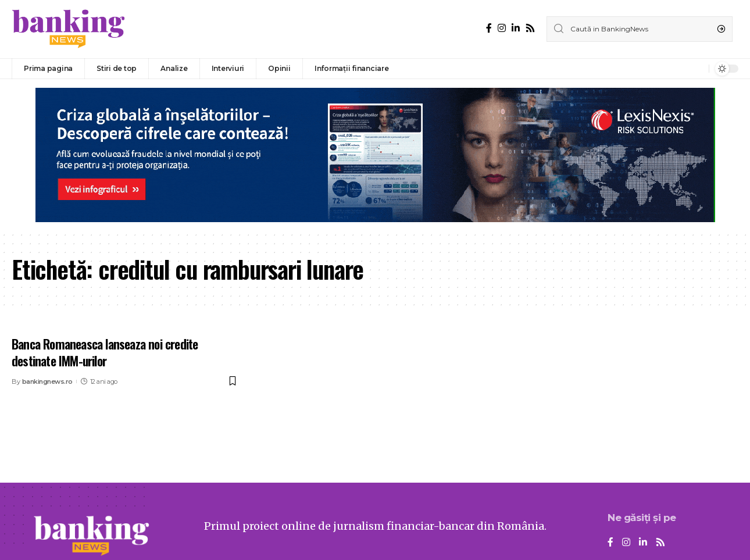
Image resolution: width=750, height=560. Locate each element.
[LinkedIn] (516, 28)
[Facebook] (489, 28)
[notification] (697, 69)
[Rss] (530, 28)
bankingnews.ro (47, 381)
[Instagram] (502, 28)
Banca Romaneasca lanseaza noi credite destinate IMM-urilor (105, 352)
